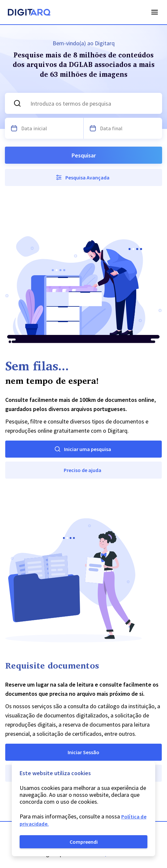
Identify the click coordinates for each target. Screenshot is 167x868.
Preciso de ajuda (83, 470)
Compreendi (84, 842)
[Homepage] (29, 13)
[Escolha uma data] (14, 128)
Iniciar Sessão (83, 752)
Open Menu (155, 12)
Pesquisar (84, 155)
